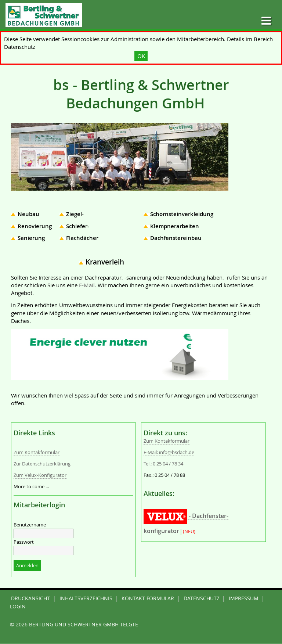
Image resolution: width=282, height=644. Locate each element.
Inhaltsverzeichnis (86, 598)
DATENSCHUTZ (202, 598)
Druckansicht (30, 598)
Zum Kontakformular (37, 452)
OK (141, 56)
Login (18, 607)
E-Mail (87, 285)
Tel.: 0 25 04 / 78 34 (163, 464)
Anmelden (27, 566)
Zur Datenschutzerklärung (42, 464)
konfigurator (161, 531)
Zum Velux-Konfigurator (40, 475)
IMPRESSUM (244, 598)
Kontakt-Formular (148, 598)
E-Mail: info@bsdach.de (169, 452)
